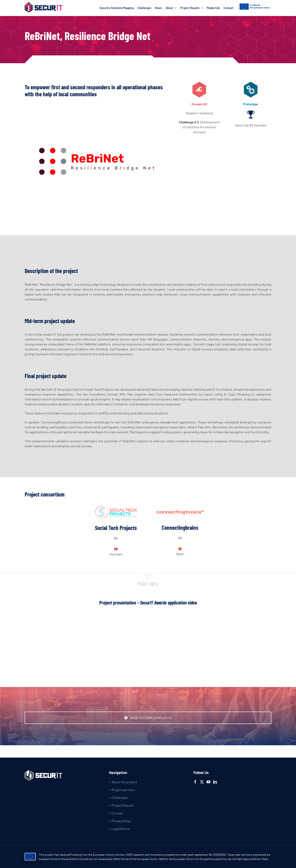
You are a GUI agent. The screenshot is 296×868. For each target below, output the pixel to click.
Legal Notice (121, 829)
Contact (117, 813)
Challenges (120, 797)
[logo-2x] (44, 4)
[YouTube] (208, 782)
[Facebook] (195, 782)
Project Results (123, 805)
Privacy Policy (121, 821)
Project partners (123, 790)
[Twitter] (202, 782)
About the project (124, 782)
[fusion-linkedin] (116, 538)
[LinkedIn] (215, 782)
